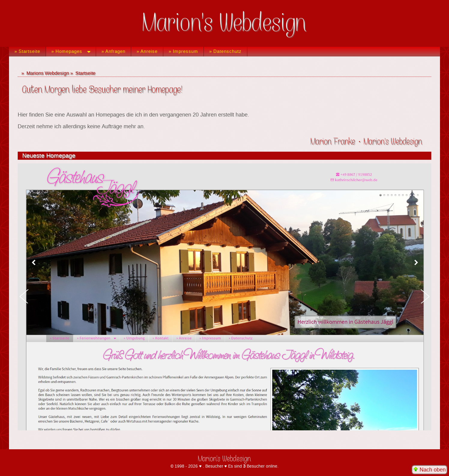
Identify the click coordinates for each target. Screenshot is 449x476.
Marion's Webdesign (225, 23)
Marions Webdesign (48, 73)
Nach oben (429, 470)
